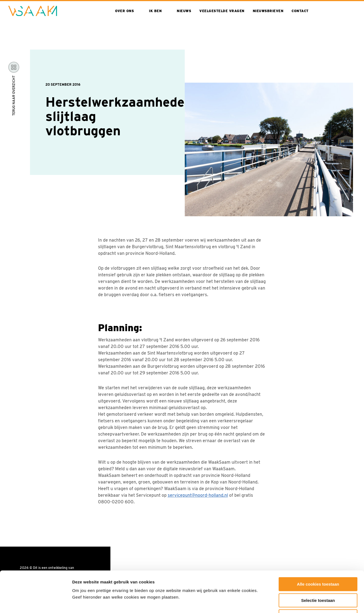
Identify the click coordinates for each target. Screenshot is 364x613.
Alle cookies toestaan (318, 546)
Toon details (297, 602)
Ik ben (155, 11)
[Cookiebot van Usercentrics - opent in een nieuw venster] (36, 602)
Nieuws (184, 11)
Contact (300, 11)
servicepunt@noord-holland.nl (198, 495)
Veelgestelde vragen (222, 11)
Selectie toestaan (318, 562)
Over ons (124, 11)
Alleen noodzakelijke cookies (318, 578)
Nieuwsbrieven (268, 11)
